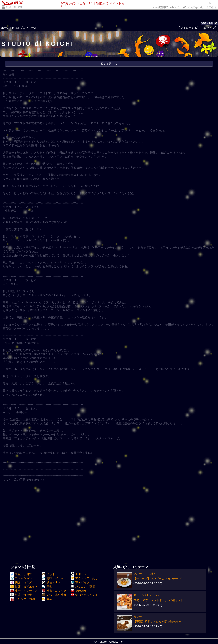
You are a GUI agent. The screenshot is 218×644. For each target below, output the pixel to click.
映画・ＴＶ (51, 582)
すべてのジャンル (84, 595)
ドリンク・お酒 (23, 599)
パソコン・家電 (83, 587)
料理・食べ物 (14, 7)
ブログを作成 (195, 7)
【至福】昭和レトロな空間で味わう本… (159, 622)
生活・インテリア (24, 591)
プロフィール (28, 28)
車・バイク (80, 582)
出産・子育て (21, 574)
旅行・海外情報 (54, 595)
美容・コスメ (21, 582)
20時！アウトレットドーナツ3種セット (158, 600)
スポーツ (79, 574)
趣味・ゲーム (53, 578)
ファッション (21, 578)
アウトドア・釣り (84, 578)
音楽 (47, 587)
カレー (138, 617)
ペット (49, 574)
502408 (207, 23)
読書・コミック (54, 591)
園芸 (47, 599)
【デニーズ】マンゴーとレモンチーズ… (159, 579)
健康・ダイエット (24, 587)
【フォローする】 (189, 28)
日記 (15, 28)
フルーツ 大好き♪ (145, 573)
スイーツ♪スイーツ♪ (146, 595)
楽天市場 (211, 7)
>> (166, 7)
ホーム (5, 28)
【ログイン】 (209, 28)
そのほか (79, 591)
